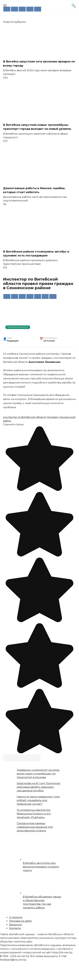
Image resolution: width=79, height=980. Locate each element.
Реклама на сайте (20, 921)
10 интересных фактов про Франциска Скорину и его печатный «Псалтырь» (34, 814)
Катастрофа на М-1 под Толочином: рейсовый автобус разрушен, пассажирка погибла (39, 787)
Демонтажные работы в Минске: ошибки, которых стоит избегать (34, 190)
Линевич (53, 417)
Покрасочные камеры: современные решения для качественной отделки (35, 827)
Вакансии (16, 925)
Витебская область (18, 327)
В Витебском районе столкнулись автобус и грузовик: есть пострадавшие (36, 253)
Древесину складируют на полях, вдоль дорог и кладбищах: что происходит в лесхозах (38, 774)
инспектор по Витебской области (25, 417)
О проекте (16, 917)
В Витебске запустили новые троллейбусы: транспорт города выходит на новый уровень (37, 127)
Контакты (15, 928)
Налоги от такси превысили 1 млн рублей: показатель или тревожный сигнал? (38, 800)
